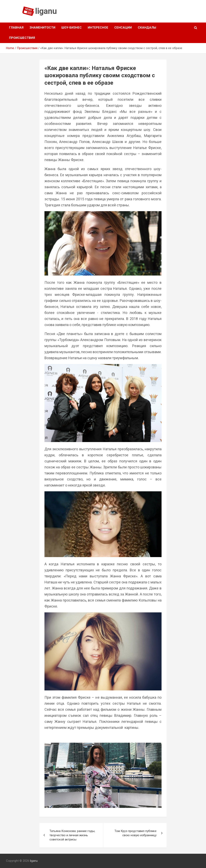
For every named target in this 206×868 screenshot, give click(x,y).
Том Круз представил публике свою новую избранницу (135, 833)
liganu (46, 11)
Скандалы (147, 28)
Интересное (98, 28)
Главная (16, 28)
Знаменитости (42, 28)
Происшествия (22, 38)
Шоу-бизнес (72, 28)
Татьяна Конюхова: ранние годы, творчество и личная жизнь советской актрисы (72, 835)
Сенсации (123, 28)
